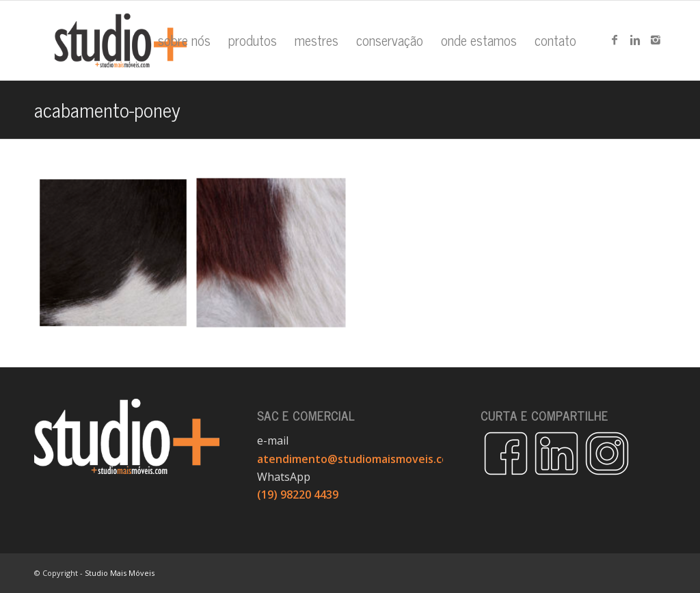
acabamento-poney (107, 109)
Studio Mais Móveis (120, 573)
